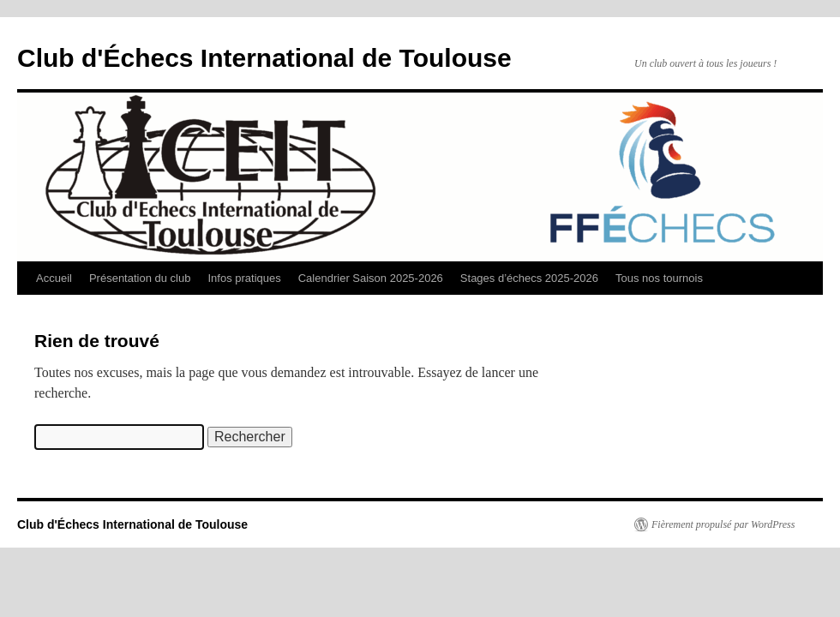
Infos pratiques (244, 278)
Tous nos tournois (659, 278)
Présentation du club (140, 278)
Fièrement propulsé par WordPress (723, 524)
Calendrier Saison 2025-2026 (371, 278)
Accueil (54, 278)
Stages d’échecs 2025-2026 (529, 278)
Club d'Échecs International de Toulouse (264, 58)
